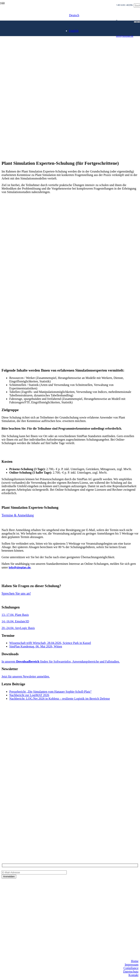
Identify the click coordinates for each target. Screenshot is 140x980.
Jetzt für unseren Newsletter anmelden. (26, 676)
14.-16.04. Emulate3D (15, 621)
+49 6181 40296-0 (13, 832)
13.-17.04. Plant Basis (15, 615)
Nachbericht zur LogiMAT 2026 (29, 695)
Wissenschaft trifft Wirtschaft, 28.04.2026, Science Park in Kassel (50, 643)
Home (135, 961)
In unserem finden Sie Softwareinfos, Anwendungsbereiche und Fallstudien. (61, 662)
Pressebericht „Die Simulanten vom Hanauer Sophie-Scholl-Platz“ (50, 692)
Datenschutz (131, 972)
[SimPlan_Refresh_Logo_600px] (58, 59)
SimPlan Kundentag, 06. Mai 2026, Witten (36, 646)
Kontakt (133, 975)
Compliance (131, 968)
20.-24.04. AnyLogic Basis (18, 628)
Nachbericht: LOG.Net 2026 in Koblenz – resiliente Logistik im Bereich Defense (60, 699)
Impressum (132, 965)
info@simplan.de (20, 567)
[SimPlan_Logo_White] (31, 37)
